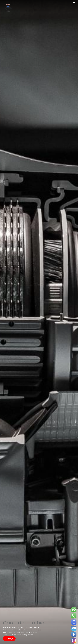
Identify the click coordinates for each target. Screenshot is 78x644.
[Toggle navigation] (74, 4)
